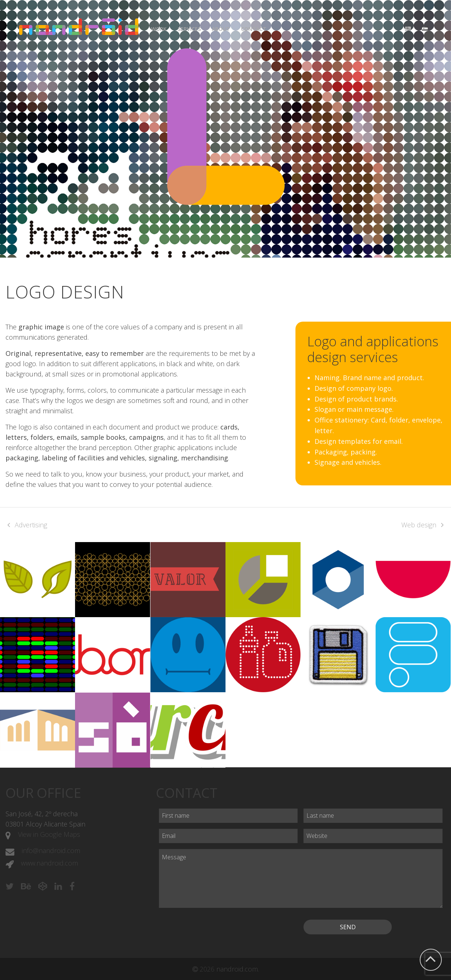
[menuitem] (159, 27)
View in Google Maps (49, 834)
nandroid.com (237, 969)
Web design (419, 525)
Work (159, 29)
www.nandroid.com (49, 863)
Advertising (31, 525)
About (221, 29)
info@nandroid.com (51, 850)
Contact (254, 29)
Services (189, 29)
